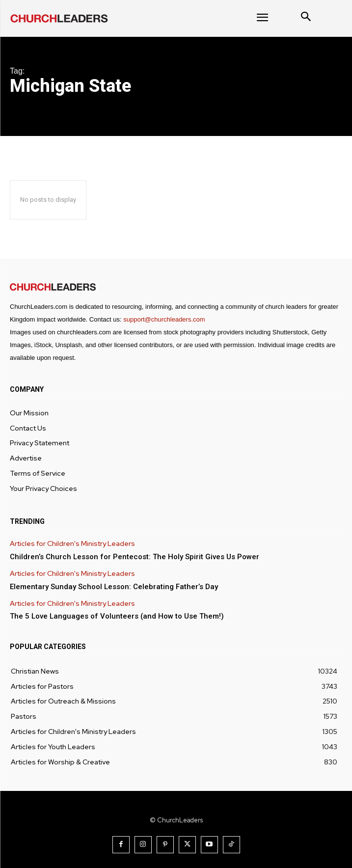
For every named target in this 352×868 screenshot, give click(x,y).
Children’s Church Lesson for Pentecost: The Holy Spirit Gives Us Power (135, 557)
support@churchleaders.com (164, 319)
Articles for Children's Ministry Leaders (72, 544)
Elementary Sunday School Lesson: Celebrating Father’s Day (114, 587)
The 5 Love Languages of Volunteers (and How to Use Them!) (117, 616)
